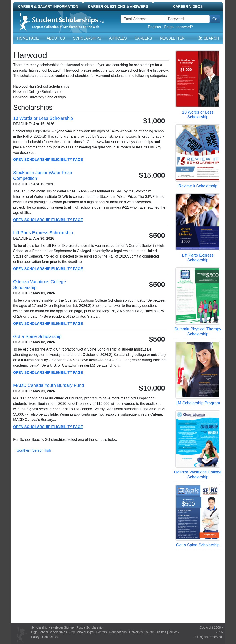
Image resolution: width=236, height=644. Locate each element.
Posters (102, 632)
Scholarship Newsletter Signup (53, 627)
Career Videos (188, 7)
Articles (118, 38)
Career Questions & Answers (118, 7)
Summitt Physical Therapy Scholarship (198, 332)
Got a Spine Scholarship (198, 545)
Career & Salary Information (48, 7)
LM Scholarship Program (198, 403)
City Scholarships (82, 632)
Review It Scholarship (198, 186)
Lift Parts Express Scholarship (198, 258)
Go (215, 19)
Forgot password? (178, 27)
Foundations (118, 632)
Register (155, 27)
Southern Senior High (34, 450)
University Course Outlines (148, 632)
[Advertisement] (118, 586)
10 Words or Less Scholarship (198, 115)
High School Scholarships (49, 632)
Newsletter (172, 38)
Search (209, 38)
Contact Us (50, 637)
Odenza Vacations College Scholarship (198, 475)
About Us (56, 38)
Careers (143, 38)
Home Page (28, 38)
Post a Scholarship (89, 627)
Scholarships (87, 38)
